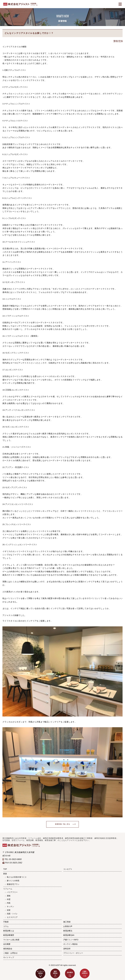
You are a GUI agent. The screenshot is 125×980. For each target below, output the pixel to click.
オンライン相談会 (70, 944)
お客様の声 (68, 926)
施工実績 (67, 922)
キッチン (10, 906)
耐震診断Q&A (69, 935)
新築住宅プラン (13, 884)
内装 (9, 903)
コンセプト (68, 869)
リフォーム (8, 889)
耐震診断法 (68, 931)
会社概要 (7, 944)
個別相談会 (8, 949)
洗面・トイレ (12, 914)
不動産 (6, 922)
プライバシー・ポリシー (73, 953)
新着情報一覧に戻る (63, 824)
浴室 (9, 910)
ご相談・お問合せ (10, 953)
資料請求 (67, 949)
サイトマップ (9, 957)
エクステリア (12, 917)
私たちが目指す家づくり (17, 877)
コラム (6, 926)
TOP (5, 869)
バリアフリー (12, 892)
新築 (5, 874)
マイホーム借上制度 (11, 940)
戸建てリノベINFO (71, 940)
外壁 (9, 899)
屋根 (9, 896)
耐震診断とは (9, 931)
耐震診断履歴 (9, 935)
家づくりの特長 (13, 881)
